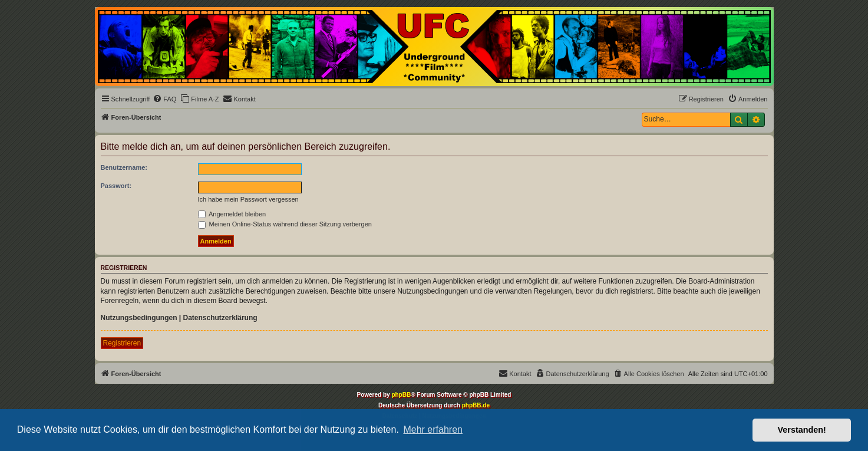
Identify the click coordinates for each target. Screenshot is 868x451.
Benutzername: (124, 167)
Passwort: (116, 186)
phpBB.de (476, 405)
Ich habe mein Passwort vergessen (248, 199)
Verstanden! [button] (802, 430)
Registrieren (122, 343)
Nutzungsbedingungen (139, 318)
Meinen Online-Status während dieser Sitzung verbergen (285, 224)
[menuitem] (164, 99)
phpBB (401, 395)
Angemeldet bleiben (232, 214)
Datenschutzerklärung (220, 318)
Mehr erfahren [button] (433, 429)
